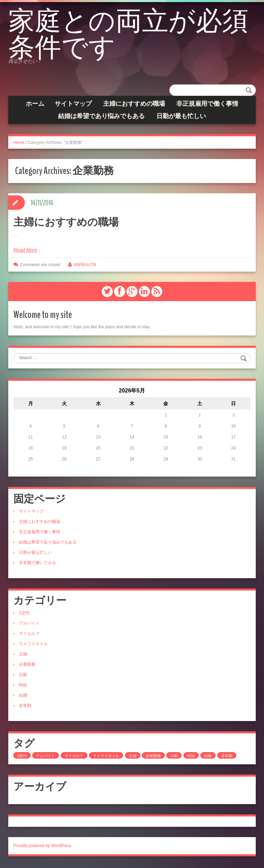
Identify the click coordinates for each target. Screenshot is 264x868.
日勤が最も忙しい (181, 118)
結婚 (23, 697)
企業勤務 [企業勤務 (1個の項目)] (153, 757)
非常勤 (25, 707)
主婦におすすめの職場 (134, 106)
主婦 (23, 655)
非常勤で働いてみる (37, 564)
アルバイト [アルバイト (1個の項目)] (46, 757)
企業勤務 (27, 666)
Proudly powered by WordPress (42, 847)
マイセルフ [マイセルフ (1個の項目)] (74, 757)
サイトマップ (73, 106)
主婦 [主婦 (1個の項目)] (133, 757)
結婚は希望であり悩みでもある (101, 118)
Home (19, 145)
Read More (25, 252)
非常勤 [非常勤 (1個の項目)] (227, 757)
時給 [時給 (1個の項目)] (191, 757)
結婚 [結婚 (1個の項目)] (208, 757)
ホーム (35, 106)
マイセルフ (29, 635)
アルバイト (29, 625)
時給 (23, 686)
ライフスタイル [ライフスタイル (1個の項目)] (106, 757)
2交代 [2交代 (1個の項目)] (22, 757)
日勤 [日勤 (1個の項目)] (174, 757)
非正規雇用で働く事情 (207, 106)
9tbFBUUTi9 (85, 267)
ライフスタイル (33, 645)
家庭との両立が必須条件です (119, 36)
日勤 (23, 676)
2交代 (24, 614)
